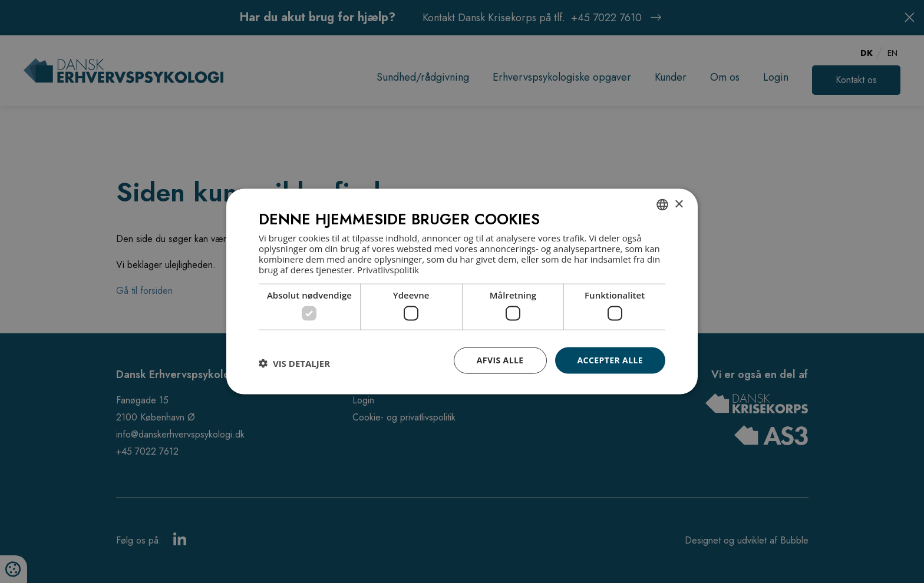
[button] (294, 363)
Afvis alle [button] (500, 360)
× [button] (679, 204)
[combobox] (662, 205)
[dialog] (462, 292)
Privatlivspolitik (388, 269)
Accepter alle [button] (610, 360)
